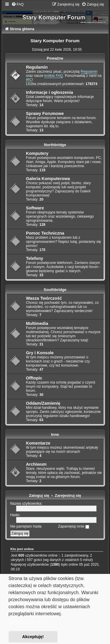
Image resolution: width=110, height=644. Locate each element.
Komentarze (38, 443)
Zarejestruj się (68, 495)
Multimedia (37, 323)
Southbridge (55, 290)
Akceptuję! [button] (33, 637)
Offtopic (34, 378)
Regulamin (37, 67)
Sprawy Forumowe (45, 113)
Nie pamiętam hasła (26, 526)
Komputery (37, 153)
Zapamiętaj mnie (74, 526)
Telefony (35, 258)
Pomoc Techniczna (45, 233)
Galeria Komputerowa (48, 179)
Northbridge (55, 145)
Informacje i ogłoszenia (50, 92)
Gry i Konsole (40, 353)
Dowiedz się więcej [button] (29, 622)
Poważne (55, 58)
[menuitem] (18, 4)
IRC (29, 80)
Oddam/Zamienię (43, 403)
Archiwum (36, 464)
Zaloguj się (39, 495)
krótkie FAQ (54, 76)
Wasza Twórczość (44, 298)
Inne (55, 434)
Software (35, 208)
